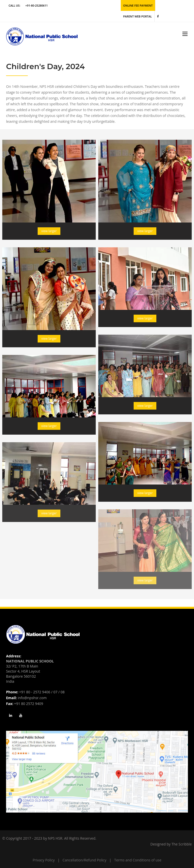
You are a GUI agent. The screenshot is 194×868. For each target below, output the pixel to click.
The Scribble (182, 844)
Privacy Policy (44, 860)
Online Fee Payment (138, 5)
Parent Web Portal (138, 16)
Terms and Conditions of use (138, 860)
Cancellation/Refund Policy (84, 860)
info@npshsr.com (32, 698)
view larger (49, 231)
